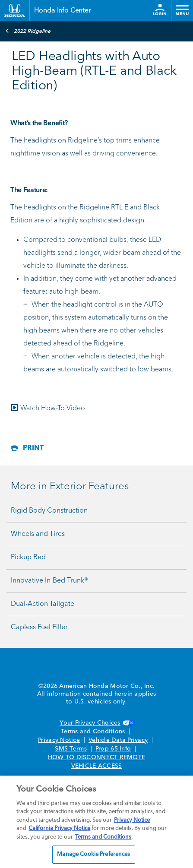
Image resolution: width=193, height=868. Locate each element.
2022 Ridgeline (28, 31)
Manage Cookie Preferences (93, 854)
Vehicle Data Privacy (118, 740)
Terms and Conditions (93, 732)
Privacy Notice (59, 740)
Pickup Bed (28, 558)
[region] (96, 822)
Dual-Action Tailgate (43, 604)
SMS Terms (71, 749)
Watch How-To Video (53, 409)
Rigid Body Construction (49, 511)
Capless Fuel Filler (39, 627)
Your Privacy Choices (96, 723)
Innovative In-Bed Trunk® (50, 581)
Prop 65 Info (113, 749)
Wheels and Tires (38, 534)
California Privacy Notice (59, 828)
